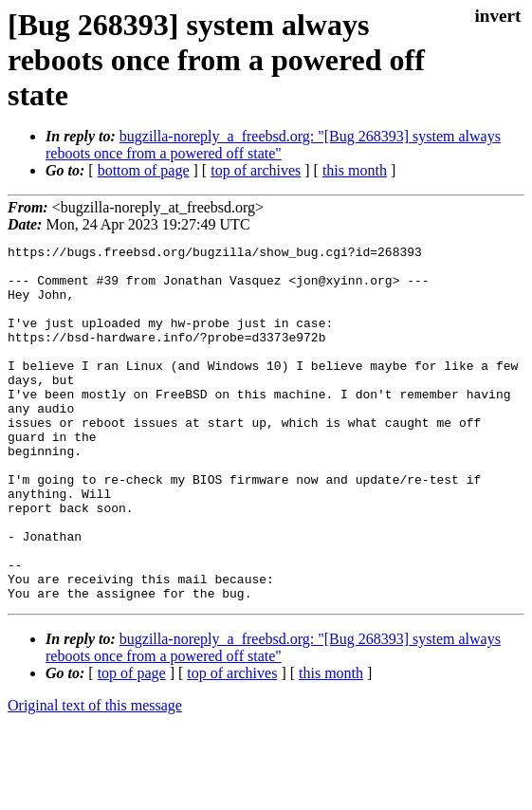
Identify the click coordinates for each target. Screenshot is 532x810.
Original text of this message (95, 776)
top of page (132, 744)
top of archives (256, 170)
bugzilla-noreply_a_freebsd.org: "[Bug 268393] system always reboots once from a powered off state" (273, 145)
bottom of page (144, 170)
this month (355, 170)
